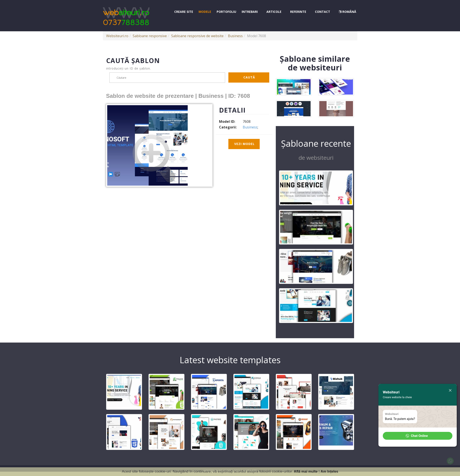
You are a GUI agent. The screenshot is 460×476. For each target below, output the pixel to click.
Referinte (298, 12)
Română (348, 12)
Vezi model (244, 144)
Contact (323, 12)
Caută (249, 77)
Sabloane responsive (150, 36)
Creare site (184, 12)
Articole (274, 12)
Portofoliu (226, 12)
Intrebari (250, 12)
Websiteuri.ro (117, 36)
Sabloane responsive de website (197, 36)
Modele (205, 12)
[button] (418, 436)
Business (235, 36)
